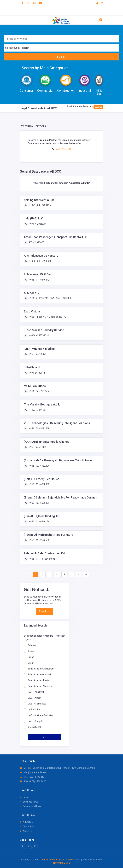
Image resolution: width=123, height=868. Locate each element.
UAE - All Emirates (37, 704)
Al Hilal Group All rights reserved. (58, 860)
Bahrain (32, 645)
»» (86, 575)
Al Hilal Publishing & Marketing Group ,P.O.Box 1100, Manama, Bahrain (57, 768)
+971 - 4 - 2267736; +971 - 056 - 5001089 (50, 298)
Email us (44, 611)
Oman (31, 657)
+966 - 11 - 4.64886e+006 (42, 559)
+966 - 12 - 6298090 (39, 484)
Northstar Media (62, 863)
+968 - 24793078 (37, 354)
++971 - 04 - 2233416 (40, 205)
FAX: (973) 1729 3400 (33, 781)
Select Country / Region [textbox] (17, 48)
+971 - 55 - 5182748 (39, 428)
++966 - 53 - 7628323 (40, 261)
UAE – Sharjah (35, 721)
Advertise (26, 822)
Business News (29, 802)
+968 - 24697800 (37, 447)
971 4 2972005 (36, 242)
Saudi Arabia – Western (40, 686)
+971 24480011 (37, 373)
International (34, 727)
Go (44, 737)
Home (24, 797)
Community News (30, 806)
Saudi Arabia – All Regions (41, 669)
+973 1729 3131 (62, 149)
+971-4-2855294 (37, 224)
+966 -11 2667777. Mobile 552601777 (48, 317)
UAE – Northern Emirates (41, 715)
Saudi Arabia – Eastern (39, 680)
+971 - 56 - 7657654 (39, 391)
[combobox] (61, 48)
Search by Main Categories (45, 68)
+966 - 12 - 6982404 (39, 466)
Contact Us (27, 827)
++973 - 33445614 (38, 410)
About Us (26, 831)
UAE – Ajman (35, 698)
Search (61, 57)
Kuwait (31, 651)
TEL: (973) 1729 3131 (33, 777)
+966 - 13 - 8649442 (39, 280)
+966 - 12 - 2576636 (39, 540)
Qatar (31, 663)
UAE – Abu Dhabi (36, 692)
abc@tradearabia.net (33, 772)
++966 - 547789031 (39, 335)
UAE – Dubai (34, 709)
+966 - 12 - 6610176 (39, 522)
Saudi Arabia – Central (39, 674)
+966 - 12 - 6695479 (39, 503)
